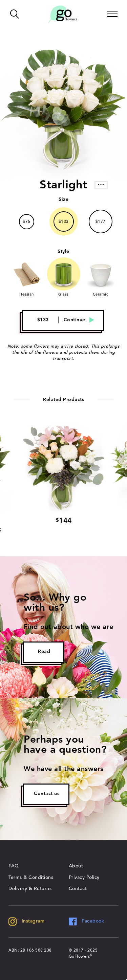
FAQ (14, 866)
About (76, 866)
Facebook (87, 921)
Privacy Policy (84, 878)
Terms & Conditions (31, 878)
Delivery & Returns (30, 889)
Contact (78, 889)
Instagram (26, 921)
